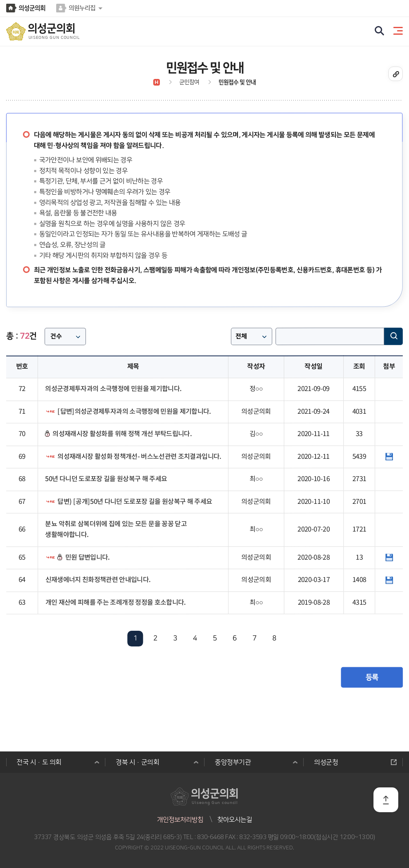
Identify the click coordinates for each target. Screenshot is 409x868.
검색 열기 (380, 31)
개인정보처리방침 (180, 820)
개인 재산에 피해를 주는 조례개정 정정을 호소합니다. (115, 603)
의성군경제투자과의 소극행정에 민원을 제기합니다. (113, 389)
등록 (372, 677)
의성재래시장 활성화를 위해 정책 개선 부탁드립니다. (118, 434)
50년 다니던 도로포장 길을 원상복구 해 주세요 (106, 479)
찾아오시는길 (235, 820)
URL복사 (396, 74)
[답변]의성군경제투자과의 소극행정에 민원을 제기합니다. (128, 411)
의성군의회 (32, 8)
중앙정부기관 (233, 762)
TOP (386, 800)
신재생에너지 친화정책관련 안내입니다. (98, 580)
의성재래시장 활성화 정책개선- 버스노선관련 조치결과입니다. (133, 457)
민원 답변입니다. (77, 558)
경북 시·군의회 (137, 762)
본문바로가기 (0, 0)
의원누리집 (82, 8)
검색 (394, 336)
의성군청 (326, 762)
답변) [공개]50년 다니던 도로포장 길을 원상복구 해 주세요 (128, 502)
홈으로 (157, 82)
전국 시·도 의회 (39, 762)
